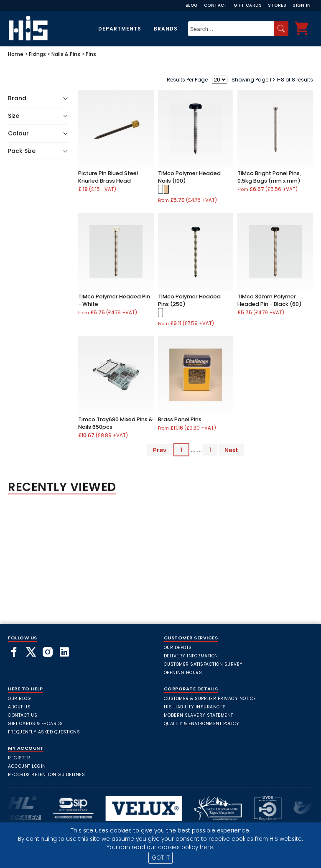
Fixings (37, 54)
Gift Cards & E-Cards (35, 724)
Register (19, 758)
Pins (91, 54)
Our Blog (19, 699)
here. (207, 847)
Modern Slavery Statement (199, 715)
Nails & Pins (66, 54)
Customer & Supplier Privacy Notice (210, 699)
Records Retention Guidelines (46, 775)
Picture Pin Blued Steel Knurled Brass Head (108, 177)
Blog (192, 5)
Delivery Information (191, 656)
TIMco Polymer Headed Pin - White (114, 300)
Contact (216, 5)
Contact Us (23, 715)
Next (231, 450)
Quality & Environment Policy (202, 724)
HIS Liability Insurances (195, 707)
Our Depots (178, 648)
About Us (19, 707)
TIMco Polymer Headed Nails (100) (189, 177)
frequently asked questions (44, 732)
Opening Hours (183, 673)
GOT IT (161, 858)
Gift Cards (248, 5)
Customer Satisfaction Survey (203, 664)
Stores (277, 5)
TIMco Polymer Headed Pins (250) (189, 300)
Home (16, 54)
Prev (160, 450)
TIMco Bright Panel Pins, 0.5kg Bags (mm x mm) (269, 177)
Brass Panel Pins (180, 419)
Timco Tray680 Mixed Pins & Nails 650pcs (116, 423)
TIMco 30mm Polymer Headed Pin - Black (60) (270, 300)
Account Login (27, 766)
